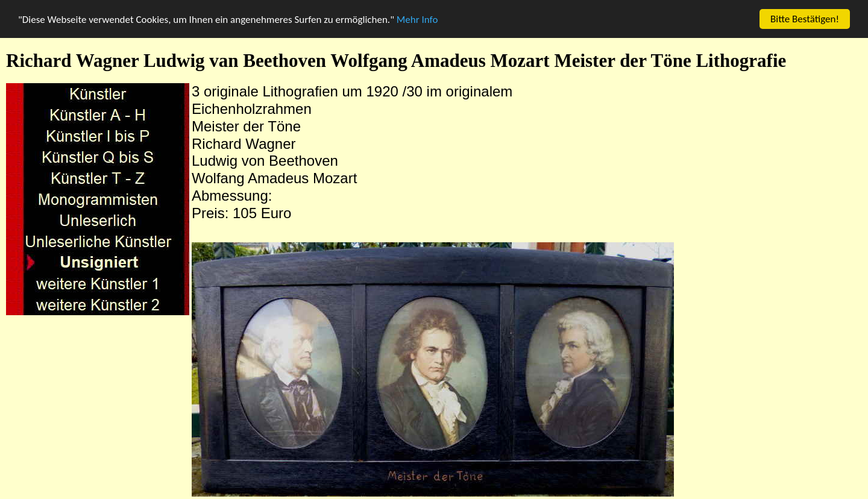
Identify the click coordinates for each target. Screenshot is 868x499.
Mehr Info (417, 19)
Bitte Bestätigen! (805, 19)
